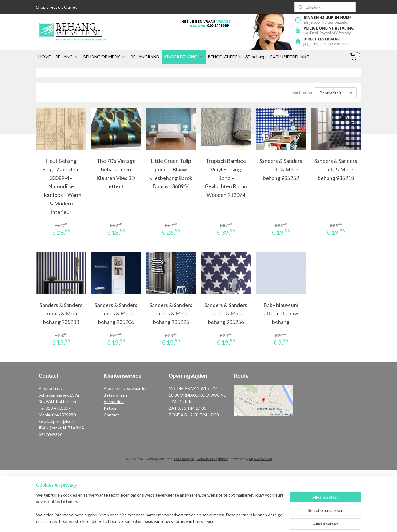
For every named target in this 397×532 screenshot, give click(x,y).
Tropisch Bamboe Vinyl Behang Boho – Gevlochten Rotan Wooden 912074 (226, 178)
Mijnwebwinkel (261, 459)
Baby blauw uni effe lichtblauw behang (281, 314)
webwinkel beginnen (213, 459)
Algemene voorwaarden (126, 388)
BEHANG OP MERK (105, 57)
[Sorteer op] (336, 93)
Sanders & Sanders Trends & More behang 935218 (336, 169)
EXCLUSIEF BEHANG (290, 57)
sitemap (182, 459)
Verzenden (114, 402)
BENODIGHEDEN (224, 57)
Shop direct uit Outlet (56, 7)
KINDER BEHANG (184, 57)
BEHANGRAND (145, 57)
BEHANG (67, 57)
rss (192, 459)
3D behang (256, 57)
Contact (111, 415)
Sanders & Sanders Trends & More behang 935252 (281, 169)
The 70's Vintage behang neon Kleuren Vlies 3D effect (116, 173)
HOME (45, 57)
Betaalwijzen (115, 395)
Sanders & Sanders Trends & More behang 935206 (116, 314)
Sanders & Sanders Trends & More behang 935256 (226, 314)
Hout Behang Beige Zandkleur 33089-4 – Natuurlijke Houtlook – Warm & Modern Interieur (61, 186)
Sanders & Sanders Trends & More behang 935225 (171, 314)
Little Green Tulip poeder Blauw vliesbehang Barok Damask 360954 (171, 173)
